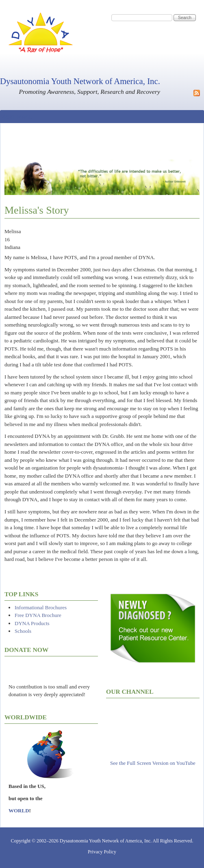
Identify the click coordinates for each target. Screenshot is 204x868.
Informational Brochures (41, 607)
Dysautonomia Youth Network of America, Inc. (80, 81)
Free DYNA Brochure (38, 615)
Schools (23, 631)
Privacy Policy (102, 852)
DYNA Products (32, 623)
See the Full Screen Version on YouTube (153, 763)
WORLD (19, 811)
